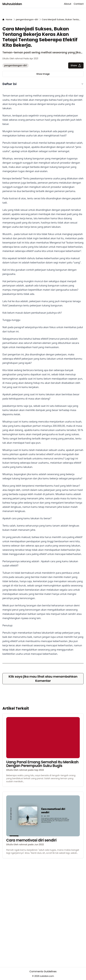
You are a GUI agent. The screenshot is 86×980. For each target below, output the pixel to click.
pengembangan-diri (16, 65)
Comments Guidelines (43, 971)
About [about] (68, 4)
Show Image (43, 74)
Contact (79, 4)
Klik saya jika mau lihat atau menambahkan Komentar (43, 679)
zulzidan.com (47, 976)
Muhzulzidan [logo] (12, 4)
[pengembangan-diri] (27, 20)
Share (76, 65)
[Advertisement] (43, 879)
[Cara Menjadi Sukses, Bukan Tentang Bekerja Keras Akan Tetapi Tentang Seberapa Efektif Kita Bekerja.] (61, 20)
